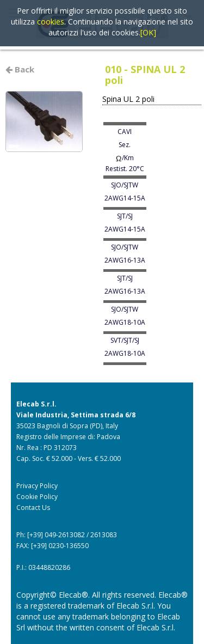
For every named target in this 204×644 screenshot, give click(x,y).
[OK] (148, 32)
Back (20, 69)
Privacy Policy (37, 486)
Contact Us (33, 508)
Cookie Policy (37, 497)
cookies (51, 22)
